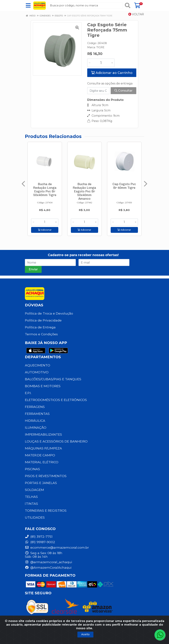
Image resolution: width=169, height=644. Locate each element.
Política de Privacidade (43, 320)
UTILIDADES (35, 517)
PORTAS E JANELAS (41, 483)
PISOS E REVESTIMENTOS (46, 476)
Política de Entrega (40, 327)
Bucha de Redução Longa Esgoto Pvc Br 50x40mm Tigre (45, 189)
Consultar (123, 91)
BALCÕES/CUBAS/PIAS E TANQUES (53, 379)
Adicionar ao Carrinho (112, 73)
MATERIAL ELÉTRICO (42, 462)
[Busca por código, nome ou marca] (85, 5)
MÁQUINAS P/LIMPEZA (43, 448)
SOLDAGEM (34, 490)
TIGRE (100, 47)
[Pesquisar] (128, 5)
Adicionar (45, 230)
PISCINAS (32, 469)
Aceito (85, 634)
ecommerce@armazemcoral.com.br (57, 547)
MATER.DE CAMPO (40, 455)
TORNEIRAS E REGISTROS (46, 510)
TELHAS (31, 497)
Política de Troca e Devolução (49, 313)
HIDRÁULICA (35, 421)
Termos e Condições (41, 334)
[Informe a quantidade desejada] (101, 63)
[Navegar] (23, 184)
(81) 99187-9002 (40, 542)
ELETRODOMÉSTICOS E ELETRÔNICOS (56, 400)
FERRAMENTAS (37, 414)
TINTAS (31, 504)
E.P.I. (28, 393)
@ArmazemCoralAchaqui (48, 567)
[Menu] (28, 5)
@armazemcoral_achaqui (48, 562)
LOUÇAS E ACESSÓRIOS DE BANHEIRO (56, 441)
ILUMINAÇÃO (36, 427)
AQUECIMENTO (38, 365)
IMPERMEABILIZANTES (43, 434)
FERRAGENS (35, 407)
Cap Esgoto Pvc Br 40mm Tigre (124, 186)
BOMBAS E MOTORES (43, 386)
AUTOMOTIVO (37, 372)
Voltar (136, 14)
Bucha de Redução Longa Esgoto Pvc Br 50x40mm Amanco (84, 191)
